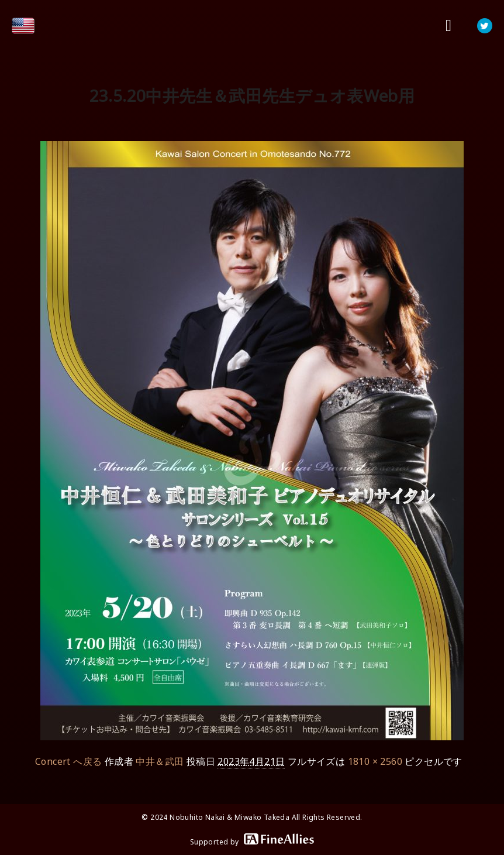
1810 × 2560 (375, 761)
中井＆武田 (160, 761)
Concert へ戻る (68, 761)
